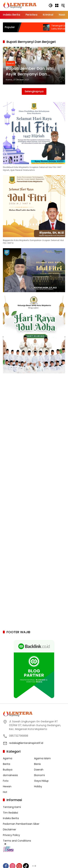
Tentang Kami (12, 807)
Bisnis (37, 764)
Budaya (8, 770)
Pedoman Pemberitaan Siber (21, 824)
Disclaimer (10, 829)
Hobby (38, 786)
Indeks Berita (11, 818)
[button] (51, 5)
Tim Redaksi (10, 813)
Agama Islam (42, 758)
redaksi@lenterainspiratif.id (26, 743)
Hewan (7, 786)
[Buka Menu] (57, 5)
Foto (6, 781)
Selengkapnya (34, 91)
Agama (8, 758)
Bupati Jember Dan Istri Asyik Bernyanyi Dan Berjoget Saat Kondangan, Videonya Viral (33, 71)
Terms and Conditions (17, 841)
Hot (5, 792)
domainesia (10, 775)
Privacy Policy (11, 835)
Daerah (10, 63)
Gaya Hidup (41, 781)
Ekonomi (39, 775)
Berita (7, 764)
